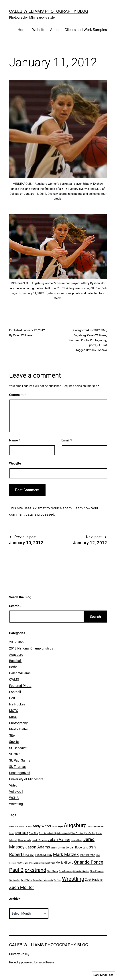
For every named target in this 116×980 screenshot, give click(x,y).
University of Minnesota (26, 779)
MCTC (14, 711)
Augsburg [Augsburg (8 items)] (75, 825)
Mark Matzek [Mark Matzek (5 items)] (66, 854)
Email (67, 440)
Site (12, 735)
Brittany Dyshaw (96, 350)
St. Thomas (17, 767)
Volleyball (16, 792)
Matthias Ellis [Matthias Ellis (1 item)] (23, 863)
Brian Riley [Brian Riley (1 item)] (33, 833)
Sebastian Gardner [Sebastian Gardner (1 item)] (81, 871)
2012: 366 (100, 330)
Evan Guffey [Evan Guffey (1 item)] (90, 833)
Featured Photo (79, 340)
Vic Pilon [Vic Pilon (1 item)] (57, 880)
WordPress (47, 962)
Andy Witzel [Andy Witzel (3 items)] (42, 826)
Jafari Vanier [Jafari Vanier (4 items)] (59, 839)
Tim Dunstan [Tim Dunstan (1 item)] (15, 880)
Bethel (14, 667)
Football (15, 692)
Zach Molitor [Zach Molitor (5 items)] (22, 887)
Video (13, 785)
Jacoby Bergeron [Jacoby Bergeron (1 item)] (39, 840)
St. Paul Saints (20, 760)
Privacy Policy (19, 954)
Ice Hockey (17, 704)
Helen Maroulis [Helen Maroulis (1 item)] (25, 840)
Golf (12, 698)
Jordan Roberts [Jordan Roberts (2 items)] (75, 847)
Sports (92, 345)
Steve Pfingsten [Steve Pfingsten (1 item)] (97, 871)
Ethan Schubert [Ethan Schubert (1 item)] (77, 833)
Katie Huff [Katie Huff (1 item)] (30, 855)
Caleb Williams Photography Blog (49, 11)
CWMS (14, 679)
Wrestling (16, 804)
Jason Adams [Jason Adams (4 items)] (38, 847)
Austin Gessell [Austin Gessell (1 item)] (94, 827)
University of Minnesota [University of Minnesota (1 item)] (43, 880)
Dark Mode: (103, 975)
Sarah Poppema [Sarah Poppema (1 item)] (66, 871)
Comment (17, 395)
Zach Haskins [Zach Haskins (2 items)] (94, 880)
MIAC (13, 717)
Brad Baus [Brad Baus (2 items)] (21, 833)
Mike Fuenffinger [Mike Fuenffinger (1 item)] (48, 863)
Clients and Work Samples (86, 30)
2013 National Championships (31, 648)
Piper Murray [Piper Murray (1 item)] (52, 871)
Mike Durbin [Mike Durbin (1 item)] (34, 863)
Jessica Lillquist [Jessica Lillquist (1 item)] (58, 848)
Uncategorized (20, 773)
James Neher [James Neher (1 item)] (77, 840)
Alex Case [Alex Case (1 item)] (13, 827)
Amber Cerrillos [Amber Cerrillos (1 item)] (25, 827)
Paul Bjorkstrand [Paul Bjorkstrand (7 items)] (28, 870)
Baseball (15, 661)
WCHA (14, 798)
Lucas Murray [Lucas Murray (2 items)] (44, 855)
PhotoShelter (19, 729)
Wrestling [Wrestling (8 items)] (73, 879)
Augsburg (80, 335)
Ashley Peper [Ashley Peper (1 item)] (57, 827)
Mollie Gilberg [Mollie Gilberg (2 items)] (64, 863)
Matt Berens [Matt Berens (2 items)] (87, 855)
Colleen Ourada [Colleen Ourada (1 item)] (63, 833)
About (55, 30)
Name (15, 440)
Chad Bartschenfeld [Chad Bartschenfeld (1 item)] (47, 833)
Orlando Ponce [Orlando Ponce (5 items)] (89, 862)
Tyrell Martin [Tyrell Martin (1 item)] (26, 880)
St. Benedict (18, 748)
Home (23, 30)
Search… (15, 606)
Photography (98, 340)
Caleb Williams (23, 335)
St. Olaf (102, 345)
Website (39, 30)
